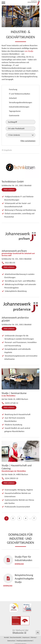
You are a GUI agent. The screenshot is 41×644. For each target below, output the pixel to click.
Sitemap (33, 637)
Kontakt (6, 637)
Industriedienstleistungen (19, 107)
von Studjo (29, 51)
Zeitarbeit (13, 98)
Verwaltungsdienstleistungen (20, 102)
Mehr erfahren (9, 190)
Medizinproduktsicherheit (25, 641)
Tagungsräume (15, 111)
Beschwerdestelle (16, 637)
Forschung (13, 89)
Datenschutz (11, 641)
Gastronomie (14, 115)
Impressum (26, 637)
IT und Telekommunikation (20, 94)
